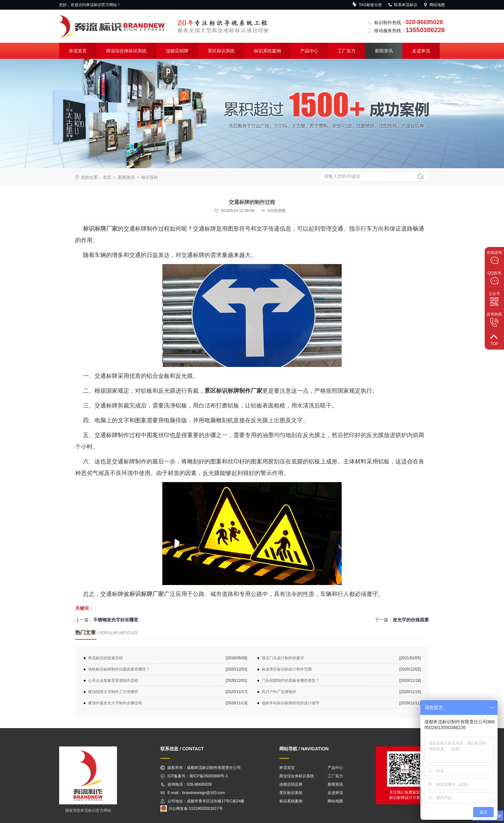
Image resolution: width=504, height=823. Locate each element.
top (494, 339)
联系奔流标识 (402, 5)
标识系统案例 (267, 51)
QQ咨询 (495, 278)
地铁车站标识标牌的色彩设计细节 (291, 703)
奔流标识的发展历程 (105, 658)
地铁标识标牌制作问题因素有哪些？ (119, 669)
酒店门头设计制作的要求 (283, 658)
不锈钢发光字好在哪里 (116, 620)
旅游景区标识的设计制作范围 (287, 669)
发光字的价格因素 (411, 620)
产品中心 (309, 51)
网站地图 (434, 5)
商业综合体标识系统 (126, 51)
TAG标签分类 (367, 5)
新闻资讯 (384, 51)
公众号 (494, 299)
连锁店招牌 (177, 51)
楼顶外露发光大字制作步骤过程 (115, 703)
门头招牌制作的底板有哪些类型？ (291, 681)
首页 (107, 177)
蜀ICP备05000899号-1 (209, 776)
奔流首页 (78, 51)
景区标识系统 (221, 51)
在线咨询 (494, 257)
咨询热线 (494, 319)
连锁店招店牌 (291, 784)
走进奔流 (421, 51)
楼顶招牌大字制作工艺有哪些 (113, 692)
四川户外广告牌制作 (279, 692)
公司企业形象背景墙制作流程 (113, 681)
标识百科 (150, 177)
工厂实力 (346, 51)
